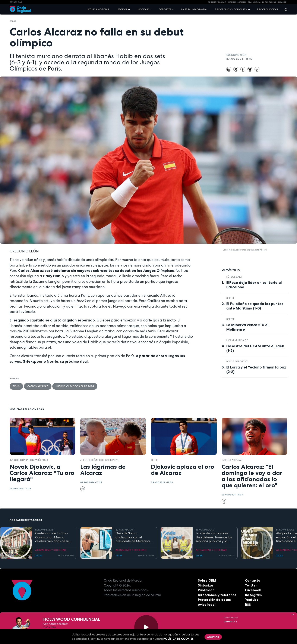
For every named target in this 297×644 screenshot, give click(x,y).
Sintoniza (206, 585)
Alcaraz (282, 2)
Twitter (251, 585)
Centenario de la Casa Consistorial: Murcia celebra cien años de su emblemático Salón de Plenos (52, 537)
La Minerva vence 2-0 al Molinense (247, 327)
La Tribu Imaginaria (194, 9)
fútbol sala (234, 277)
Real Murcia (254, 2)
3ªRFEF (230, 298)
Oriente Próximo (217, 2)
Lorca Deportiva (237, 361)
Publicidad (206, 590)
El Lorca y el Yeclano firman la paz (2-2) (256, 369)
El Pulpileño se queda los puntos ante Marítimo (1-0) (255, 306)
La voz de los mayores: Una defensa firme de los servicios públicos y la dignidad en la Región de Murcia (214, 537)
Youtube (252, 600)
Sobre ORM (207, 580)
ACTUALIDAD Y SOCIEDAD (51, 550)
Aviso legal (207, 605)
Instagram (253, 595)
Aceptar (213, 637)
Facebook (253, 590)
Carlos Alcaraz (38, 386)
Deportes (165, 9)
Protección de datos (214, 600)
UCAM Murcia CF (237, 340)
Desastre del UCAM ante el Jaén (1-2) (255, 348)
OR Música (231, 622)
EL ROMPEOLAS (44, 530)
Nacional (144, 9)
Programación (267, 9)
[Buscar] (285, 10)
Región (122, 9)
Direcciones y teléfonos (217, 595)
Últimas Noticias (237, 2)
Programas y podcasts (231, 9)
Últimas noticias (98, 9)
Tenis (13, 21)
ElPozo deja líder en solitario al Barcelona (254, 285)
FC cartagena (269, 2)
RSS (248, 605)
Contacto (253, 580)
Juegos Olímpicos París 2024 (75, 386)
